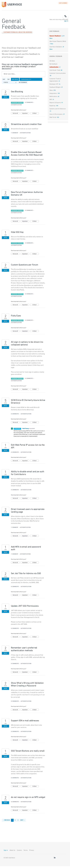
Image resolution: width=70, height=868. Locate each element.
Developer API (54, 86)
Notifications (53, 98)
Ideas (51, 92)
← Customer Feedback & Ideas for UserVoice (17, 34)
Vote (6, 99)
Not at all (16, 115)
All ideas (52, 63)
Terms (26, 852)
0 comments (29, 104)
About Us (12, 852)
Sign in (6, 852)
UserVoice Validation (56, 49)
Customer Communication (58, 75)
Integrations (53, 95)
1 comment (15, 135)
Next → (23, 822)
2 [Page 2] (15, 822)
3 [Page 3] (18, 822)
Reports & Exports (55, 104)
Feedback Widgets (55, 89)
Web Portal (53, 119)
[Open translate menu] (65, 16)
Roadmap (52, 108)
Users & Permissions (56, 116)
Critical (36, 115)
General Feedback (55, 38)
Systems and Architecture (58, 111)
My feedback (23, 84)
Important (26, 115)
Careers (19, 852)
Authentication (16, 107)
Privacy (32, 852)
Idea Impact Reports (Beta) (58, 43)
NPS (51, 101)
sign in (66, 23)
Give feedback (54, 33)
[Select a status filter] (10, 84)
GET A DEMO (63, 5)
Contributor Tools (55, 72)
